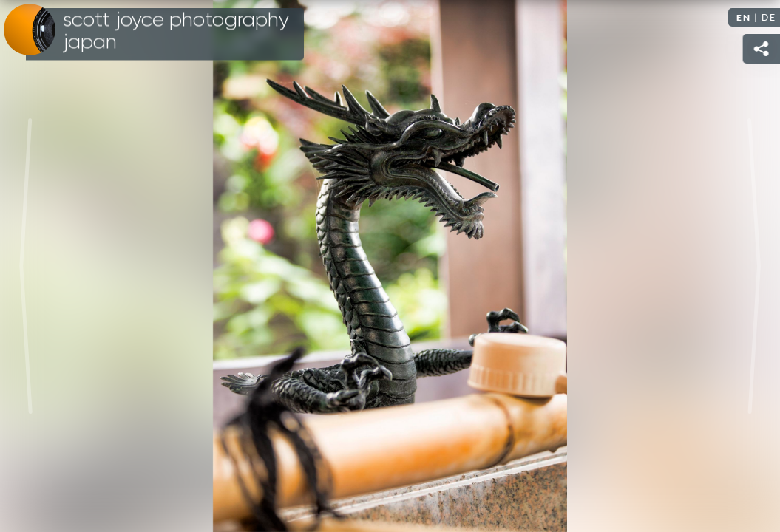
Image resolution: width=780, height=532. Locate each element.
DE (769, 17)
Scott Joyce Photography (176, 31)
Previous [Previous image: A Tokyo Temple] (26, 266)
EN (744, 17)
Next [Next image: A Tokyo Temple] (754, 266)
